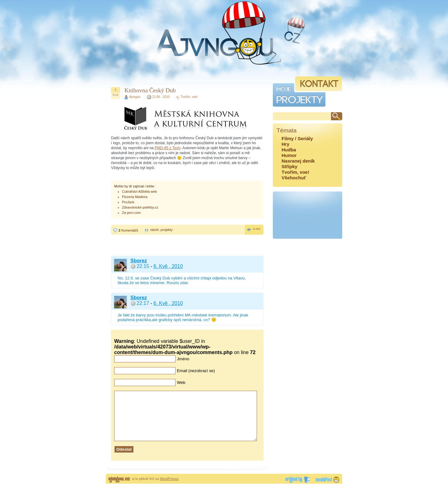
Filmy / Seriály (297, 138)
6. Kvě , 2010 (168, 266)
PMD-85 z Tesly (168, 148)
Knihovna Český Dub (150, 90)
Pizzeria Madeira (135, 197)
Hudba (289, 150)
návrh (155, 230)
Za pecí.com (131, 213)
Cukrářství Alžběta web (140, 191)
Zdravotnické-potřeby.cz (140, 207)
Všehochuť (294, 178)
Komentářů (128, 230)
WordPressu (169, 488)
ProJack (128, 202)
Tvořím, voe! (189, 97)
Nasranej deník (298, 161)
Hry (285, 144)
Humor (289, 155)
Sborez (139, 261)
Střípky (289, 166)
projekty (167, 230)
